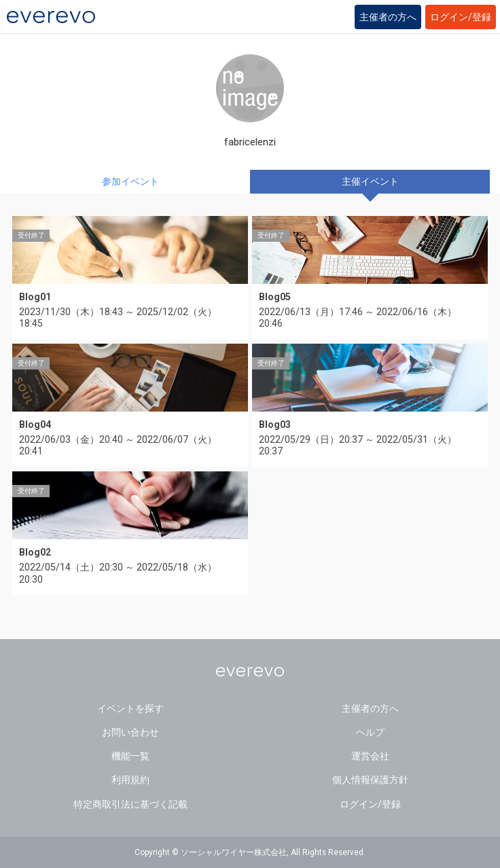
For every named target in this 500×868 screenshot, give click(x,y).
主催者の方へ (388, 17)
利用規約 (130, 780)
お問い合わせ (130, 732)
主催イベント (370, 181)
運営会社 (370, 756)
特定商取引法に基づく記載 (130, 804)
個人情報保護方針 (370, 780)
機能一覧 (130, 756)
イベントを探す (130, 708)
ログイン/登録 (461, 17)
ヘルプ (370, 732)
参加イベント (130, 181)
